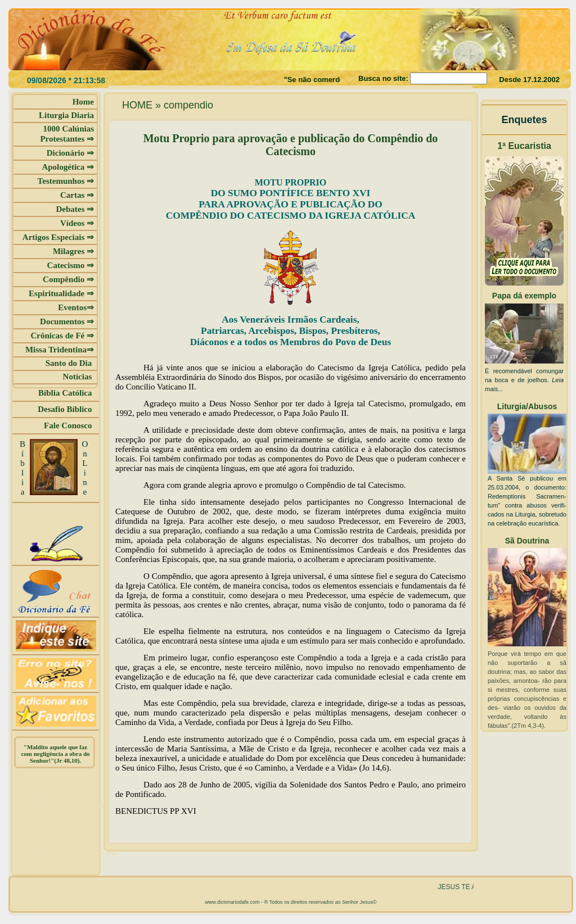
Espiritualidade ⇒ (61, 293)
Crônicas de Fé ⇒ (62, 336)
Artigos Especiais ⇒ (58, 237)
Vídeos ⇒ (77, 223)
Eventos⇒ (76, 307)
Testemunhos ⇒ (66, 181)
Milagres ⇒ (73, 251)
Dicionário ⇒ (70, 153)
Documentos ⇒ (67, 321)
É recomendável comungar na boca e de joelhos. (524, 380)
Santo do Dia (70, 363)
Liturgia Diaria (66, 115)
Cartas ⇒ (77, 195)
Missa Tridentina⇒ (60, 350)
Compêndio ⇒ (68, 279)
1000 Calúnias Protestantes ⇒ (67, 134)
